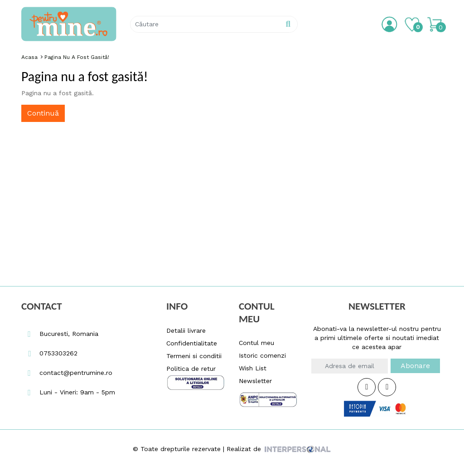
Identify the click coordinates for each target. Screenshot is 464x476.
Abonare (415, 366)
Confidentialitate (192, 343)
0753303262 (49, 353)
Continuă (43, 113)
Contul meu (256, 343)
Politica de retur (191, 369)
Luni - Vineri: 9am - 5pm (68, 392)
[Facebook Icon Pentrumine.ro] (367, 387)
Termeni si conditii (194, 356)
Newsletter (255, 381)
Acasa (29, 57)
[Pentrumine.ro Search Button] (288, 24)
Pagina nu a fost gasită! (77, 57)
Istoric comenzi (262, 355)
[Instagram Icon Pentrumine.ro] (387, 387)
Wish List (253, 368)
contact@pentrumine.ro (67, 373)
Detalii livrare (186, 330)
